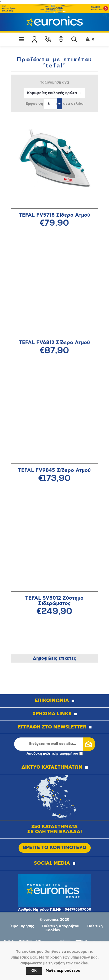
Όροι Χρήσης (22, 926)
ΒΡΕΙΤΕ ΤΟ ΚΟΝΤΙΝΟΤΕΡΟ (55, 848)
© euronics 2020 (54, 920)
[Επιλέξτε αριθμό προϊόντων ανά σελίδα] (53, 104)
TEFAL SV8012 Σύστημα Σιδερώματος (54, 601)
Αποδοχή (55, 754)
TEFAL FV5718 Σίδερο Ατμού (54, 215)
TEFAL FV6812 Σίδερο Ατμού (54, 343)
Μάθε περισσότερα (63, 971)
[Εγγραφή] (53, 744)
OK (34, 971)
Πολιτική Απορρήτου (61, 926)
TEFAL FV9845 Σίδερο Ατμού (54, 470)
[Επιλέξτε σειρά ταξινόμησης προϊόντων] (54, 93)
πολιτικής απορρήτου (61, 754)
